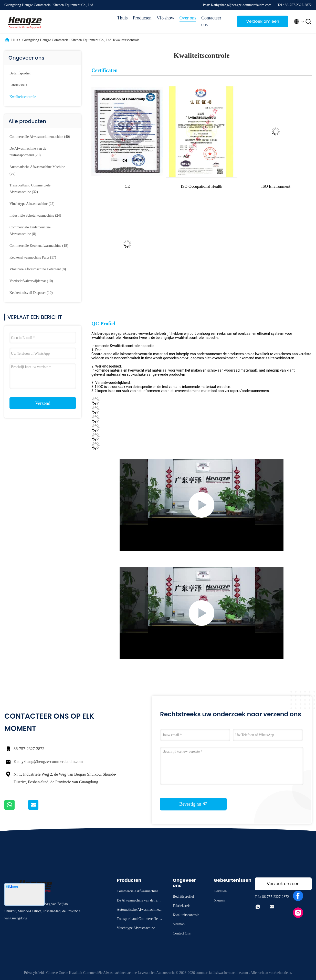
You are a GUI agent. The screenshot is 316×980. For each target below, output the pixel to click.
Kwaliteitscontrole (23, 97)
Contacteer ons (211, 21)
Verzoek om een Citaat (263, 23)
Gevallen (220, 891)
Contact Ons (182, 933)
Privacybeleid (34, 973)
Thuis (122, 18)
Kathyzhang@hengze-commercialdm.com (48, 761)
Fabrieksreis (18, 85)
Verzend (43, 403)
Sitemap (179, 924)
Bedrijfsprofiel (20, 73)
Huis (15, 40)
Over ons (188, 18)
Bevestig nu (193, 804)
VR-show (165, 18)
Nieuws (219, 900)
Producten (142, 18)
